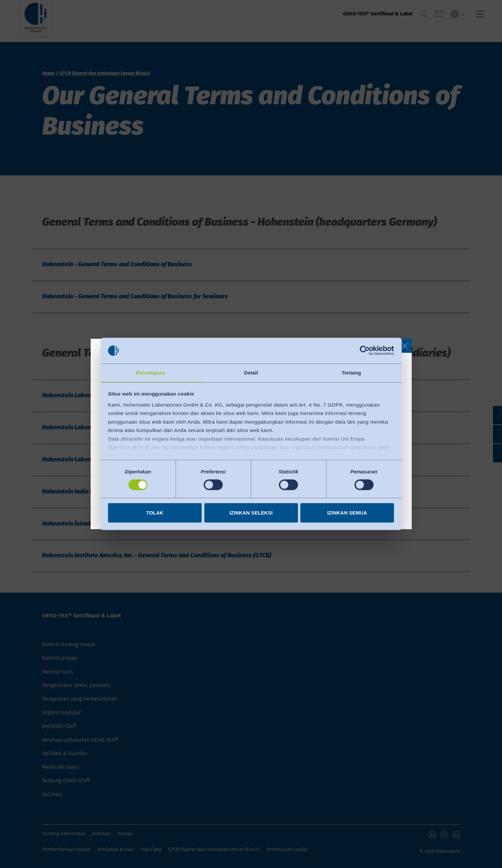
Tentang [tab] (352, 372)
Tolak (155, 513)
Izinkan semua (347, 513)
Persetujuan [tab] (151, 372)
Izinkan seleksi (251, 513)
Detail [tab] (251, 372)
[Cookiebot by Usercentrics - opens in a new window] (365, 350)
